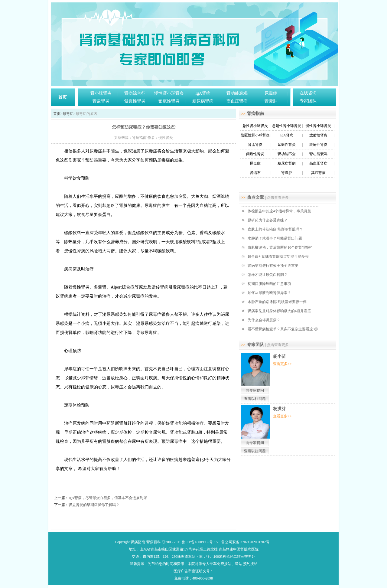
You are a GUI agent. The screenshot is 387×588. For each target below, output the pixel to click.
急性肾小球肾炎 (255, 126)
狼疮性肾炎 (169, 101)
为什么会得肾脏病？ (264, 320)
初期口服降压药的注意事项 (269, 284)
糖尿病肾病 (203, 101)
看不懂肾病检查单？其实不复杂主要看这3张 (283, 329)
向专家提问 (255, 390)
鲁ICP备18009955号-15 (200, 542)
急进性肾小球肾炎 (287, 126)
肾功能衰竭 (237, 93)
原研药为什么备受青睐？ (268, 220)
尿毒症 (271, 93)
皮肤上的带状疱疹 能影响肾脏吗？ (275, 229)
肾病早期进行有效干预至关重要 (273, 266)
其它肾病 (318, 173)
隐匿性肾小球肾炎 (255, 135)
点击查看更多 (278, 198)
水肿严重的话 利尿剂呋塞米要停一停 (277, 302)
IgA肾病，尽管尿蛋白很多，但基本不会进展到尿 (108, 498)
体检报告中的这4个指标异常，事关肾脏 (279, 211)
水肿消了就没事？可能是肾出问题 (275, 238)
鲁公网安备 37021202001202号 (245, 542)
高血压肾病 (237, 101)
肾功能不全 (287, 154)
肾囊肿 (271, 101)
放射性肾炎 (318, 135)
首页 (63, 97)
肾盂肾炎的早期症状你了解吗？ (94, 505)
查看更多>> (282, 364)
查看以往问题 (255, 399)
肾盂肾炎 (101, 101)
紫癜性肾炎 (135, 101)
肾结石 (255, 173)
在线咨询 (308, 93)
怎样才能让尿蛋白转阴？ (268, 275)
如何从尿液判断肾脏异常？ (269, 293)
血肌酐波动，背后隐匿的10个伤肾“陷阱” (280, 247)
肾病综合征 (135, 93)
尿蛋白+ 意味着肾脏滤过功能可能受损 (278, 256)
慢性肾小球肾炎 (169, 93)
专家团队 (308, 101)
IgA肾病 (203, 93)
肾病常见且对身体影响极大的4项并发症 (279, 311)
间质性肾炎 (255, 154)
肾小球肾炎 (101, 93)
